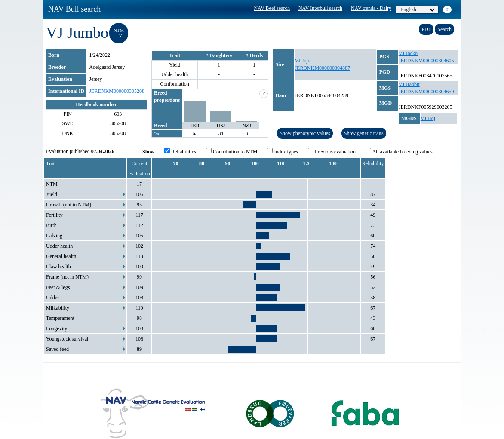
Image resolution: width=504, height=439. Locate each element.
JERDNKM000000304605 (426, 61)
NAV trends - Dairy (371, 8)
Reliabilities (180, 151)
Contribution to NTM (232, 151)
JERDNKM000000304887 (322, 68)
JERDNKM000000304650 (426, 92)
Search (444, 29)
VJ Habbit (409, 84)
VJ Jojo (302, 61)
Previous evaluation (332, 151)
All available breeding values (399, 151)
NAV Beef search (272, 8)
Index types (283, 151)
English (418, 9)
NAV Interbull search (320, 8)
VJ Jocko (408, 53)
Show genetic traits (364, 133)
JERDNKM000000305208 (117, 91)
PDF (426, 29)
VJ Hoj (428, 118)
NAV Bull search (74, 9)
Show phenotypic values (305, 133)
